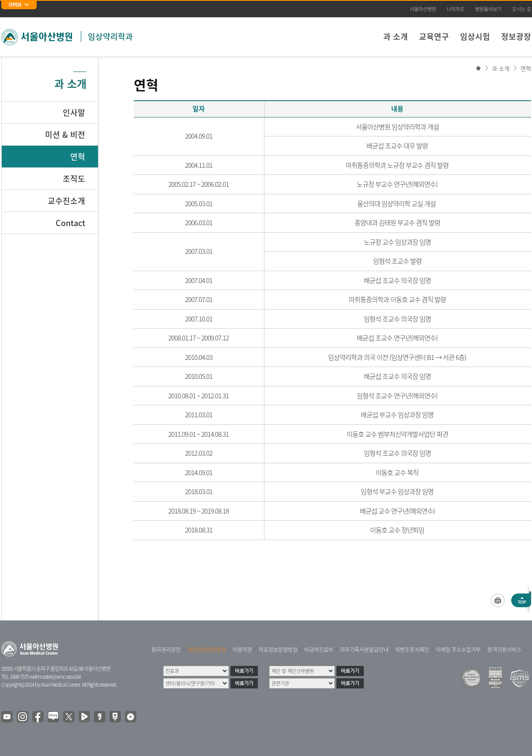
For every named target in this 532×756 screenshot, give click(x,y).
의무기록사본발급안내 (364, 650)
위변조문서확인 (412, 650)
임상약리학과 (110, 36)
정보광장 (516, 36)
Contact (70, 223)
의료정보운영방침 (278, 650)
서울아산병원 (423, 9)
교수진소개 (66, 201)
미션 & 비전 (65, 134)
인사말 (74, 112)
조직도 (74, 179)
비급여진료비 (319, 650)
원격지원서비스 (504, 650)
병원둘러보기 (488, 9)
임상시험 (475, 36)
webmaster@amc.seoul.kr (55, 677)
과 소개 (396, 36)
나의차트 (456, 9)
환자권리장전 (166, 650)
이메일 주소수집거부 (458, 650)
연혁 (526, 68)
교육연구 (434, 36)
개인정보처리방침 (207, 650)
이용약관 (242, 650)
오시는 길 (522, 9)
